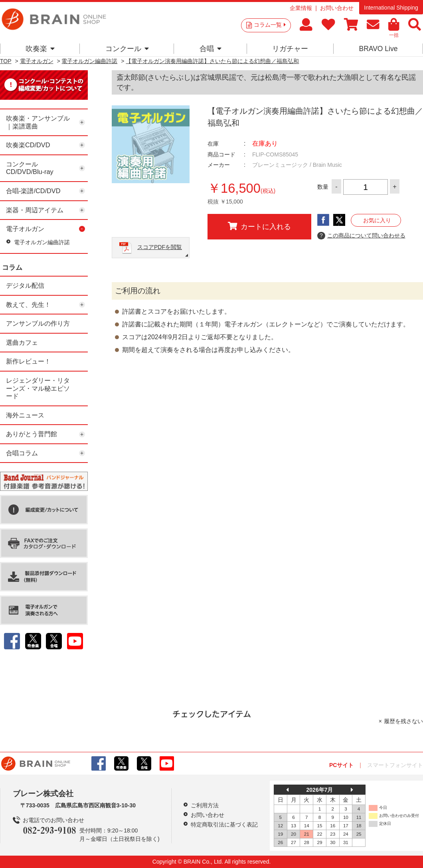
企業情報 (301, 8)
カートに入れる (259, 226)
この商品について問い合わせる (361, 236)
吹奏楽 (40, 49)
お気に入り (377, 220)
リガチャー (290, 49)
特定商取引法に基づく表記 (224, 825)
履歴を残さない (403, 721)
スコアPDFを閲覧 (160, 247)
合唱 (211, 49)
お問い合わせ (337, 8)
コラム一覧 (270, 25)
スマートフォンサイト (395, 765)
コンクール (127, 49)
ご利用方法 (205, 805)
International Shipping (391, 8)
